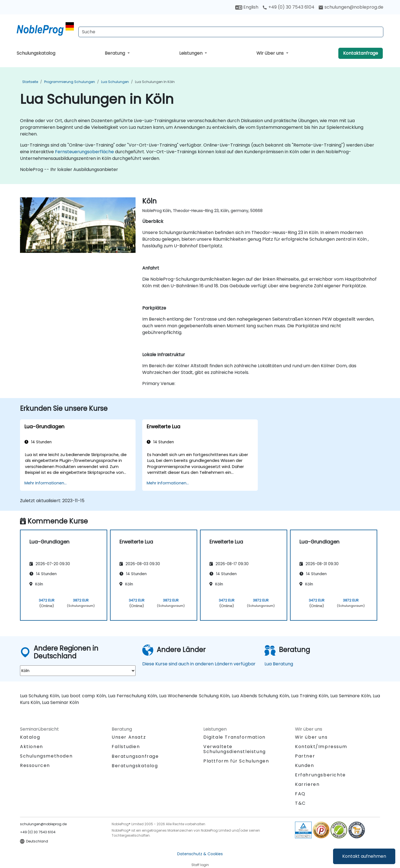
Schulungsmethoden (46, 756)
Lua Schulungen (115, 82)
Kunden (305, 765)
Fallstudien (126, 747)
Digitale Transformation (234, 737)
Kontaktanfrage (361, 53)
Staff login (200, 865)
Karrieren (307, 784)
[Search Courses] (231, 32)
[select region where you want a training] (78, 671)
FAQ (300, 794)
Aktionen (32, 747)
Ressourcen (35, 765)
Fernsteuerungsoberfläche (84, 152)
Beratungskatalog (135, 766)
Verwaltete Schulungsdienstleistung (235, 749)
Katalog (30, 737)
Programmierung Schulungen (70, 82)
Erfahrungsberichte (320, 775)
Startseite (30, 82)
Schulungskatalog (36, 53)
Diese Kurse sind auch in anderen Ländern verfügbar (199, 664)
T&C (300, 803)
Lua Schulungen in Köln (155, 82)
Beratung (115, 53)
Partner (305, 756)
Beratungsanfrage (135, 756)
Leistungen (191, 53)
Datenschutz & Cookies (200, 854)
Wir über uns (271, 53)
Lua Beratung (279, 664)
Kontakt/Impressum (321, 747)
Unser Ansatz (129, 737)
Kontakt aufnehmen (364, 856)
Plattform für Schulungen (236, 761)
